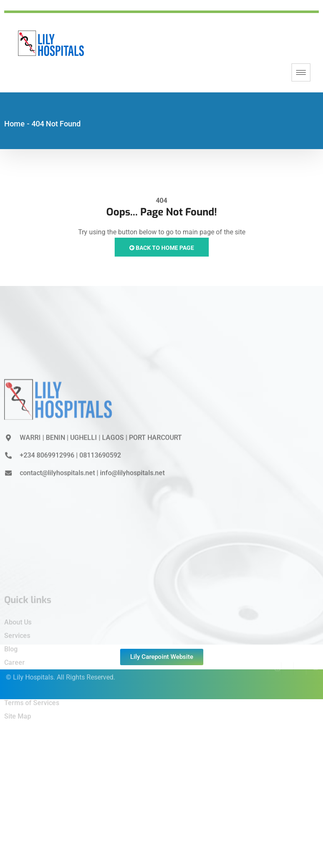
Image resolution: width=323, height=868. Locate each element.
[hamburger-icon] (301, 72)
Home (14, 124)
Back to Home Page (162, 248)
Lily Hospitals (33, 671)
